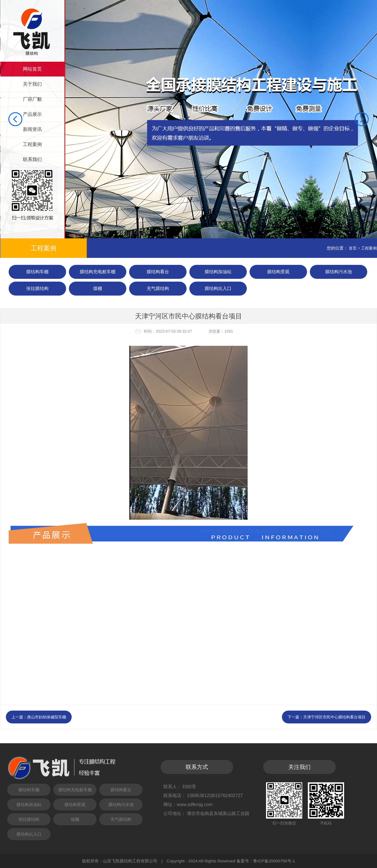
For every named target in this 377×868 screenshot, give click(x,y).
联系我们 (32, 160)
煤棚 (98, 288)
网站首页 (32, 69)
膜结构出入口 (218, 288)
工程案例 (32, 144)
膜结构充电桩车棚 (98, 272)
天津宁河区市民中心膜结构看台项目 (334, 717)
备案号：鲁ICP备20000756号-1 (266, 861)
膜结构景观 (278, 272)
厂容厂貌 (32, 99)
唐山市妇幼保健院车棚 (47, 717)
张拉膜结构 (37, 288)
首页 (353, 248)
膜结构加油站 (218, 272)
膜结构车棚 (37, 272)
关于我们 (32, 84)
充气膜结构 (158, 288)
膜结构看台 (158, 272)
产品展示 (32, 114)
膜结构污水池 (339, 272)
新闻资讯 (32, 129)
